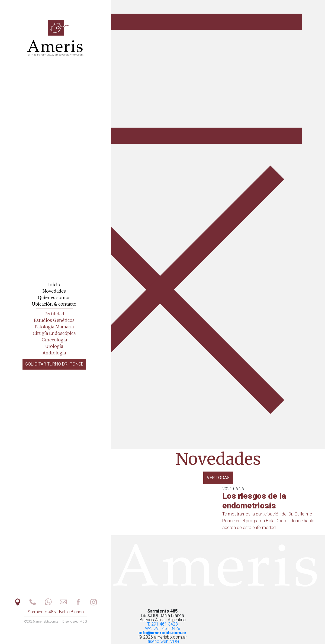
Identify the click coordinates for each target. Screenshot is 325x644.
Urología (54, 346)
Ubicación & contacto (54, 304)
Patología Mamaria (54, 327)
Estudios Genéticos (54, 320)
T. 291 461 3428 (162, 624)
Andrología (54, 353)
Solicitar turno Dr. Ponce (54, 364)
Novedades (54, 291)
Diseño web (75, 621)
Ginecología (54, 340)
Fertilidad (54, 314)
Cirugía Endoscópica (54, 333)
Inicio (54, 284)
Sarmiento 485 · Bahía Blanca (56, 612)
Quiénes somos (54, 297)
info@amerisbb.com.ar (162, 633)
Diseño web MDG (163, 641)
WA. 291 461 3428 (163, 628)
